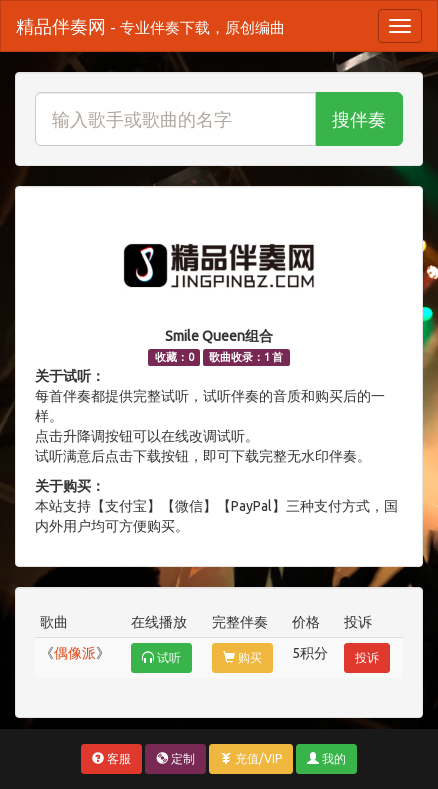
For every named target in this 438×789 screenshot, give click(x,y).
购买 (242, 657)
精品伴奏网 (150, 26)
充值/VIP (251, 758)
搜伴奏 (359, 119)
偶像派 (75, 653)
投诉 (367, 657)
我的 (326, 758)
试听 (161, 657)
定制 (175, 758)
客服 (111, 758)
